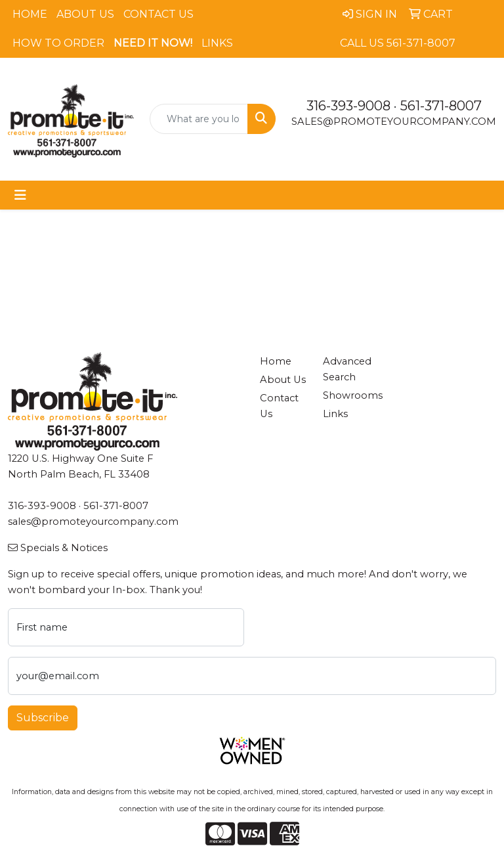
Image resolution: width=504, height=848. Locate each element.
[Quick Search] (199, 119)
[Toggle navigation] (20, 195)
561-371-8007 (441, 106)
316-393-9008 (348, 106)
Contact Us (158, 14)
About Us (85, 14)
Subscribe (43, 718)
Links (217, 43)
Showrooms (346, 395)
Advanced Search (346, 369)
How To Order (58, 43)
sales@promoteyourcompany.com (394, 122)
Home (30, 14)
